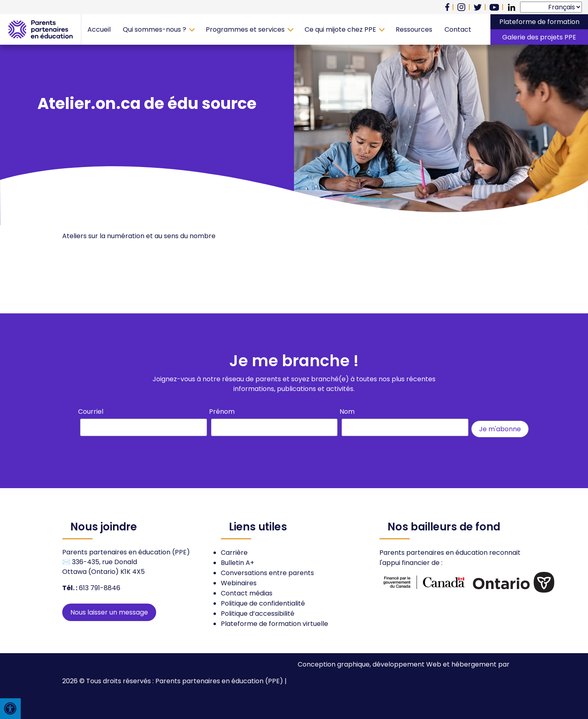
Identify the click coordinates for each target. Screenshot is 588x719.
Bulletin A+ (237, 563)
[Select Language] (551, 7)
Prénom (222, 412)
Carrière (234, 553)
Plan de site (81, 691)
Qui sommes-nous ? (155, 29)
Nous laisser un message (109, 612)
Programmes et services (245, 29)
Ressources (414, 29)
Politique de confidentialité (263, 603)
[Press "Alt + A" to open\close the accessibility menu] (10, 709)
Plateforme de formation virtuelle (274, 624)
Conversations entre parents (267, 573)
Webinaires (239, 583)
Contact (458, 29)
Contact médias (247, 593)
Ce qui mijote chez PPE (340, 29)
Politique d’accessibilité (258, 614)
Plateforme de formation (539, 22)
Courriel (91, 412)
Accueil (99, 29)
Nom (347, 412)
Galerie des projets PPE (539, 37)
